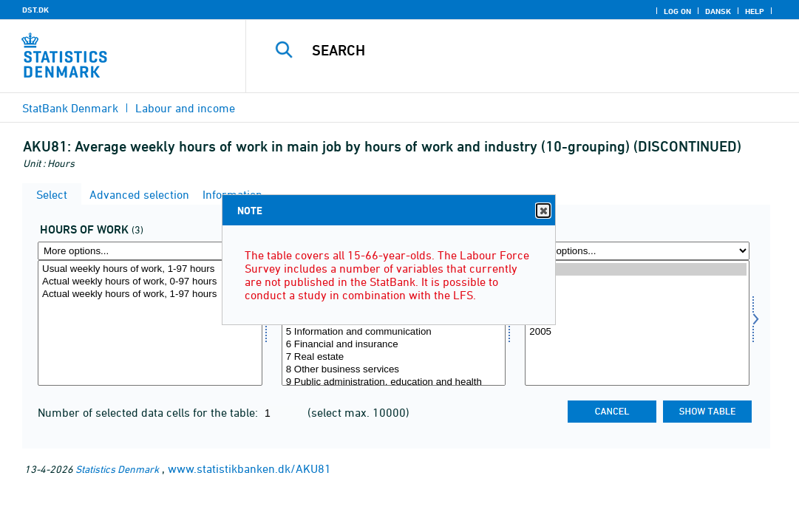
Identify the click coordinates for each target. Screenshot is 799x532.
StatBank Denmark (70, 108)
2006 (637, 320)
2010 (637, 269)
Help (755, 11)
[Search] (524, 50)
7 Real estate (394, 357)
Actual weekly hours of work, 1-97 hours (150, 294)
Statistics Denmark (117, 469)
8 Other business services (394, 370)
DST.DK (35, 10)
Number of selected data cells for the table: (149, 412)
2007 (637, 307)
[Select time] (637, 323)
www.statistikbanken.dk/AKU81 (249, 468)
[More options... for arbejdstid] (150, 251)
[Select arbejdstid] (150, 323)
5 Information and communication (394, 332)
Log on (677, 11)
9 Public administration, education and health (394, 382)
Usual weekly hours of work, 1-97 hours (150, 269)
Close (543, 211)
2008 (637, 294)
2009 (637, 282)
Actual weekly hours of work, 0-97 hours (150, 282)
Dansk (718, 11)
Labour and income (185, 108)
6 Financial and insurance (394, 345)
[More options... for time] (637, 251)
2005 (637, 332)
